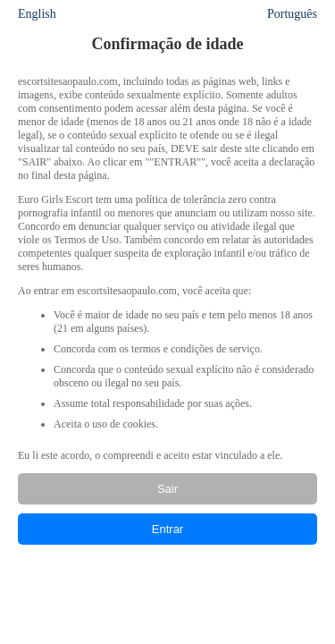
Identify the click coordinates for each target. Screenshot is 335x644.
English (37, 14)
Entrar (167, 529)
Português (292, 14)
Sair (167, 489)
